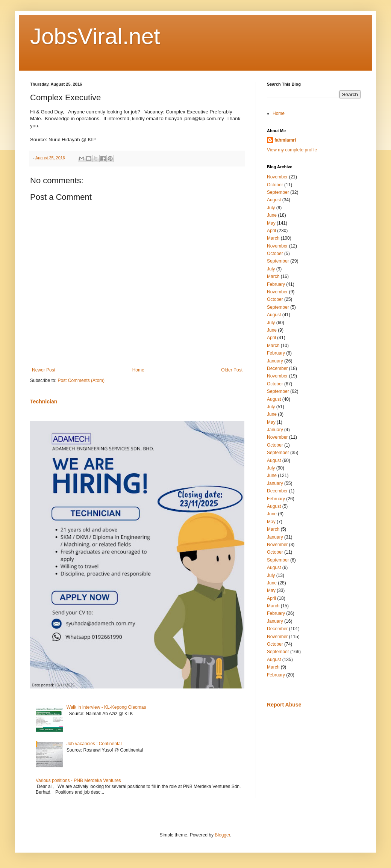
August (274, 200)
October (275, 185)
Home (138, 370)
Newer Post (44, 370)
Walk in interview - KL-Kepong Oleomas (106, 707)
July (271, 208)
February (276, 284)
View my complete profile (292, 150)
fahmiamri (285, 140)
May (271, 223)
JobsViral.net (95, 36)
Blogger (222, 835)
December (277, 368)
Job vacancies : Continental (94, 744)
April (271, 231)
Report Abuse (284, 705)
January (275, 361)
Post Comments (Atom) (81, 380)
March (273, 238)
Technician (44, 402)
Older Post (232, 370)
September (278, 192)
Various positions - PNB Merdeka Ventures (78, 780)
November (277, 177)
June (272, 215)
